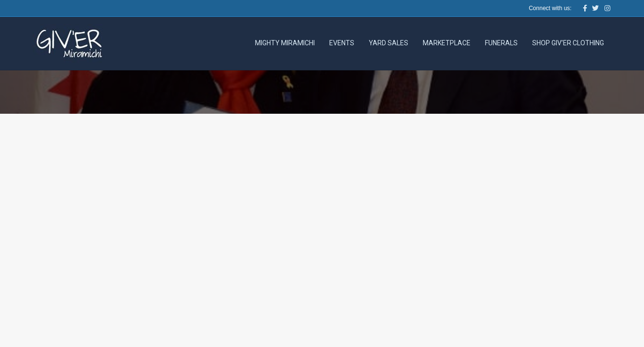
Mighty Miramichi (285, 43)
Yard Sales (389, 43)
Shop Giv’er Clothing (568, 43)
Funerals (501, 43)
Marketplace (447, 43)
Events (342, 43)
